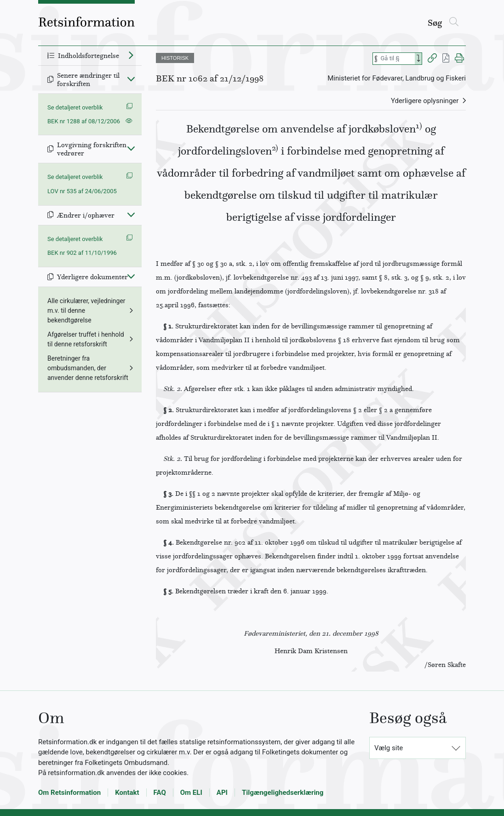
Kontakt (127, 793)
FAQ (160, 793)
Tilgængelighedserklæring (283, 793)
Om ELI (191, 793)
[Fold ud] (131, 55)
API (222, 793)
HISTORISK (175, 58)
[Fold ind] (131, 79)
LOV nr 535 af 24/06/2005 (82, 191)
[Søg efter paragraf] (397, 59)
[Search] (418, 59)
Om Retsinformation (69, 793)
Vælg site (389, 748)
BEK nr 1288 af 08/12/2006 (84, 121)
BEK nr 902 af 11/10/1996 (82, 253)
